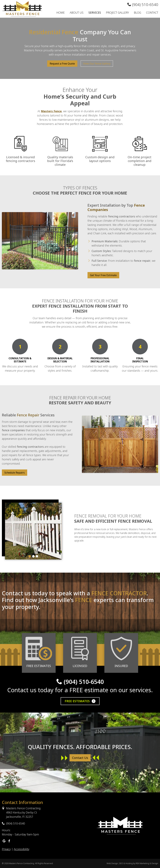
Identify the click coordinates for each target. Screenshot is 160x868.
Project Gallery (117, 13)
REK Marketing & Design (147, 863)
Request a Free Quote (62, 64)
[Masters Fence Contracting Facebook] (9, 841)
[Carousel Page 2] (33, 556)
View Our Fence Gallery (97, 64)
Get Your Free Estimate (103, 275)
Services (95, 13)
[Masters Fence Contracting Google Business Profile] (4, 841)
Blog (137, 13)
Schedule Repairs (15, 473)
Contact (152, 13)
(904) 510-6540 (143, 4)
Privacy (6, 849)
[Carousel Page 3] (37, 556)
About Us (77, 13)
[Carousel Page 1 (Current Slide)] (30, 556)
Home (61, 13)
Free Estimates (80, 701)
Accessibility (21, 849)
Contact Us (80, 758)
